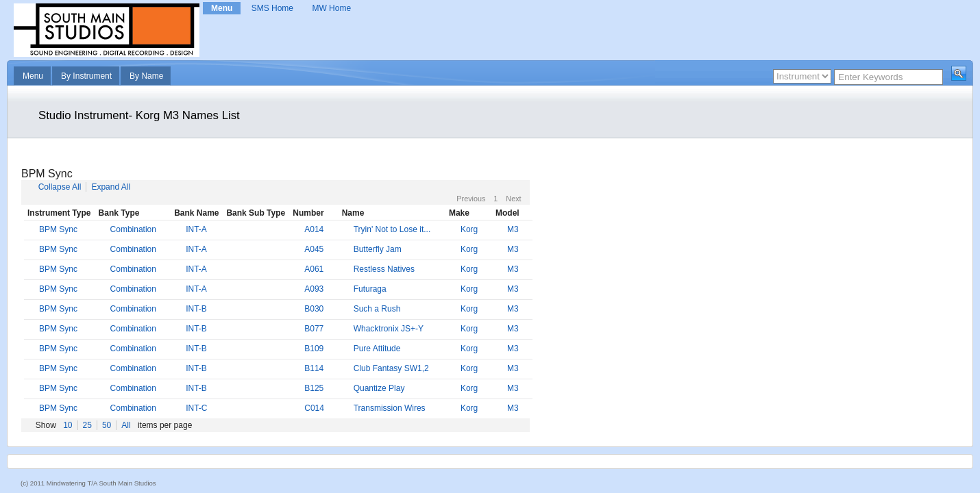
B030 (314, 309)
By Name (146, 76)
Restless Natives (384, 269)
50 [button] (107, 425)
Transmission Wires (390, 408)
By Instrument (86, 76)
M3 (513, 229)
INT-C (196, 408)
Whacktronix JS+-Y (389, 329)
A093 (314, 289)
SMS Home (272, 8)
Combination (133, 229)
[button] (959, 73)
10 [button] (68, 425)
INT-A (196, 229)
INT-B (196, 309)
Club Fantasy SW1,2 (391, 368)
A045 (314, 249)
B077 (314, 329)
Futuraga (370, 289)
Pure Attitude (377, 349)
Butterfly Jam (378, 249)
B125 (314, 388)
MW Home (331, 8)
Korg (469, 229)
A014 (314, 229)
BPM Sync (58, 229)
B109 (314, 349)
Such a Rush (377, 309)
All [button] (126, 425)
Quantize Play (379, 388)
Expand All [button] (111, 187)
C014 (314, 408)
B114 (314, 368)
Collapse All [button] (60, 187)
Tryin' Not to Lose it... (392, 229)
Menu (222, 8)
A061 (314, 269)
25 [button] (87, 425)
